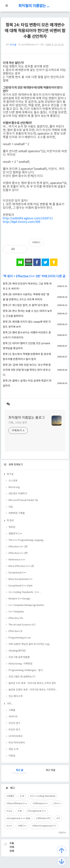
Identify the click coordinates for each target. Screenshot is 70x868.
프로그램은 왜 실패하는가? (22, 677)
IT (59, 818)
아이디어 (13, 717)
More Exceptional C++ (21, 579)
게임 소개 (13, 749)
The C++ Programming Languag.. (26, 540)
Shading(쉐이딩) (17, 651)
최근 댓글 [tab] (50, 770)
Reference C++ (17, 560)
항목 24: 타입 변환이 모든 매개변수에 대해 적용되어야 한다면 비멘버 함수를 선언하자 (35, 31)
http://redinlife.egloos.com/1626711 (28, 218)
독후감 (12, 527)
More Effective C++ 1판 (21, 566)
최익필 (13, 45)
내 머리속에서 (16, 736)
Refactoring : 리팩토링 (21, 664)
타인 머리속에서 (17, 743)
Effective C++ (41, 804)
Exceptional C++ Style (21, 586)
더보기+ (62, 833)
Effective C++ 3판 (28, 276)
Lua (10, 811)
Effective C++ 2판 (18, 547)
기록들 (12, 710)
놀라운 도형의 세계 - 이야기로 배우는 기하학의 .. (33, 690)
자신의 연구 (14, 723)
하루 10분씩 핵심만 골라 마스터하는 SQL (29, 644)
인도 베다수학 (16, 696)
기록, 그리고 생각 (18, 423)
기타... (10, 704)
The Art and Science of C (22, 625)
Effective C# (15, 631)
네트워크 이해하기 (18, 494)
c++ (10, 826)
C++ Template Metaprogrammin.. (27, 605)
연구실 (10, 474)
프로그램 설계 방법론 (19, 657)
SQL (11, 507)
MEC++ (23, 826)
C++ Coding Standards (43, 796)
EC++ (58, 804)
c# (23, 796)
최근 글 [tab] (20, 770)
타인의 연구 (14, 730)
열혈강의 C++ (15, 534)
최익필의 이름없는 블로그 (35, 6)
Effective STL (16, 618)
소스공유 (13, 481)
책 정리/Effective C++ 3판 (31, 45)
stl (21, 811)
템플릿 (11, 796)
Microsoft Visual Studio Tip (23, 500)
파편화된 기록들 (17, 513)
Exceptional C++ (17, 573)
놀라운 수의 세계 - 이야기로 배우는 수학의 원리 (32, 683)
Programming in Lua (20, 638)
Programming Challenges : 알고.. (26, 670)
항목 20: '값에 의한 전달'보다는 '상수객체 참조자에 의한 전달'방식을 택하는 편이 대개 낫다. (27, 370)
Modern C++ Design (19, 599)
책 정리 (8, 276)
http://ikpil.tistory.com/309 (21, 222)
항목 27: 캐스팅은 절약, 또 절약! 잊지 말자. (26, 305)
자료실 (12, 756)
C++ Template (16, 612)
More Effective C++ (18, 804)
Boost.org (14, 487)
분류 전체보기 (15, 465)
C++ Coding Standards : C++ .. (25, 592)
